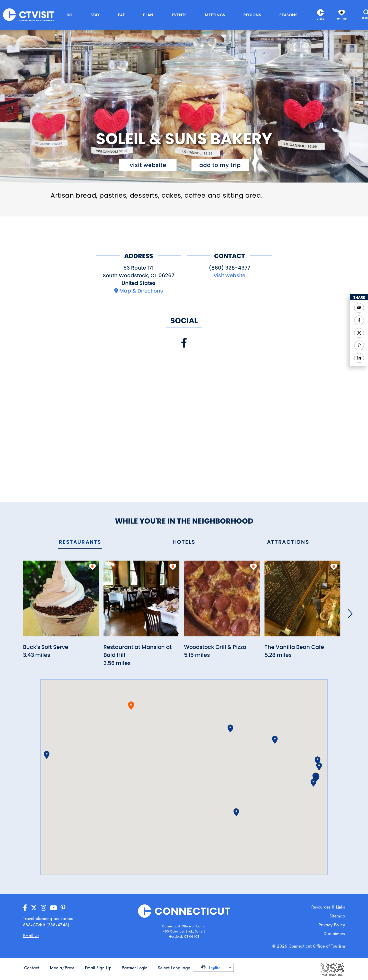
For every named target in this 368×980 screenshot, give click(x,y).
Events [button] (179, 15)
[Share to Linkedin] (359, 358)
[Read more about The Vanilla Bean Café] (302, 601)
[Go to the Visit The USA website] (332, 969)
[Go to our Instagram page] (43, 908)
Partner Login (135, 968)
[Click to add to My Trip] (220, 165)
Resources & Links (328, 907)
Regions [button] (252, 15)
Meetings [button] (215, 15)
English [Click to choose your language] (214, 967)
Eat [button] (121, 15)
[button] (47, 755)
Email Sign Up (98, 968)
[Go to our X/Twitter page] (34, 908)
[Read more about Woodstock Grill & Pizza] (222, 601)
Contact (32, 968)
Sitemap (337, 916)
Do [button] (69, 15)
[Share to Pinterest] (359, 345)
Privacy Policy (332, 925)
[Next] (350, 614)
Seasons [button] (288, 15)
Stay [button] (95, 15)
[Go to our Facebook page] (25, 908)
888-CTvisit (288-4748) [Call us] (46, 925)
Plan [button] (148, 15)
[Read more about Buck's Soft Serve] (61, 601)
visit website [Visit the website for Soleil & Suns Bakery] (148, 165)
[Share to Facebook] (359, 320)
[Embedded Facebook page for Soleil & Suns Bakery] (184, 420)
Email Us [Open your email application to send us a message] (31, 935)
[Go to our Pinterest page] (63, 908)
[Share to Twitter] (359, 333)
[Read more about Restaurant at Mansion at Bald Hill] (141, 601)
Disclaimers (334, 933)
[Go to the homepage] (29, 14)
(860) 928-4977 (229, 268)
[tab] (80, 542)
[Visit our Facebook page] (184, 343)
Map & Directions (141, 291)
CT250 (320, 19)
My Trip (342, 19)
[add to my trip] (92, 567)
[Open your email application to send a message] (359, 308)
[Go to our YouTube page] (53, 908)
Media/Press (62, 968)
